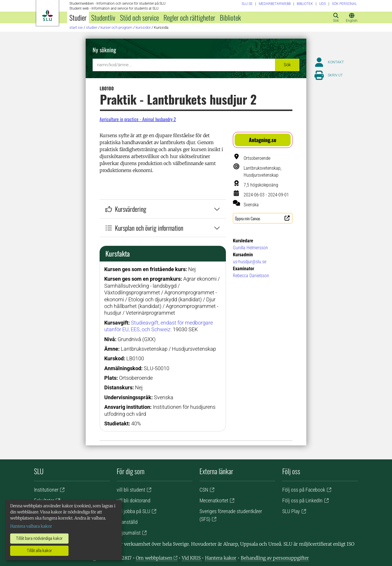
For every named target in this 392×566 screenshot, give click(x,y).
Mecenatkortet (214, 500)
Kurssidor (143, 27)
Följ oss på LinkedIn (302, 500)
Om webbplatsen (154, 558)
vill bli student (131, 490)
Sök (287, 65)
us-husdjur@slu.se (250, 262)
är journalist (129, 533)
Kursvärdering (163, 209)
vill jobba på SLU (133, 511)
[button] (263, 140)
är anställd (127, 522)
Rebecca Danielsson (251, 276)
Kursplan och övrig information (163, 228)
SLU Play (291, 511)
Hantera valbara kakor (31, 526)
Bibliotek (230, 17)
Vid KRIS (192, 558)
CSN (204, 490)
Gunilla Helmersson (250, 248)
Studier (78, 17)
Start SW (76, 27)
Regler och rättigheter (189, 17)
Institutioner (46, 490)
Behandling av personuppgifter (275, 558)
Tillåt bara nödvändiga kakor (39, 538)
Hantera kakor (221, 558)
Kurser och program (116, 27)
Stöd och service (139, 17)
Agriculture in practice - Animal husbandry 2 (138, 119)
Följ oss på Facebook (304, 490)
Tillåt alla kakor (39, 551)
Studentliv (103, 17)
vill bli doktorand (134, 500)
